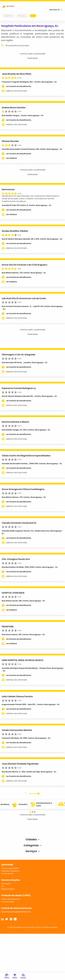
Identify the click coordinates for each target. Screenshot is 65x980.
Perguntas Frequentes (10, 871)
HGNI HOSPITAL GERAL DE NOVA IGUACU (22, 660)
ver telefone (12, 158)
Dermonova (8, 189)
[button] (30, 812)
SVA (3, 886)
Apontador (8, 16)
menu (7, 976)
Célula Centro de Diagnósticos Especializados (26, 456)
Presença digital (8, 889)
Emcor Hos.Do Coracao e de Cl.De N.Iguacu (25, 265)
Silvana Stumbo (10, 141)
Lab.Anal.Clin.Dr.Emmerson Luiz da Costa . (24, 298)
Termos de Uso (7, 874)
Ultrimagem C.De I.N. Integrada (18, 355)
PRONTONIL (8, 627)
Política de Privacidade (11, 899)
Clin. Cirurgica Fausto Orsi (16, 559)
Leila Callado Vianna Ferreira (17, 697)
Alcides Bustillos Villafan (15, 231)
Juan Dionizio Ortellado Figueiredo (20, 764)
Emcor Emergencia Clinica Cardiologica (23, 489)
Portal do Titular (8, 902)
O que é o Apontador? (10, 868)
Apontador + (6, 884)
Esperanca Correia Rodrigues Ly (19, 388)
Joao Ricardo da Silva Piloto (16, 74)
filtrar (15, 976)
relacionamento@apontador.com (16, 912)
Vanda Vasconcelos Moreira (17, 730)
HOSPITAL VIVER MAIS (13, 593)
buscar (23, 976)
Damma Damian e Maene (15, 422)
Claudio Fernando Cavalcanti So (19, 523)
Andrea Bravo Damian (14, 108)
